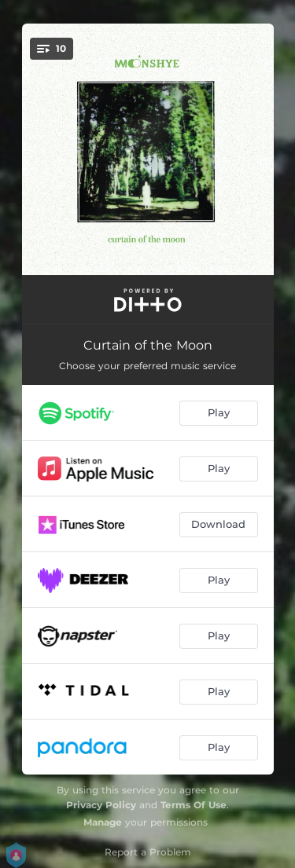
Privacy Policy (101, 805)
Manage (103, 822)
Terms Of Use (194, 805)
